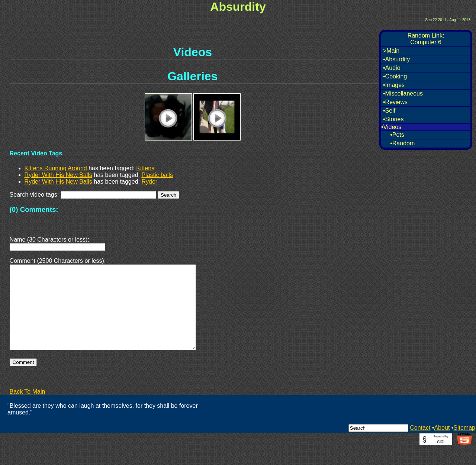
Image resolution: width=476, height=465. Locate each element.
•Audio (392, 68)
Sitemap (464, 445)
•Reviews (395, 102)
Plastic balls (157, 175)
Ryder (149, 182)
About (442, 445)
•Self (389, 111)
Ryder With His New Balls (58, 175)
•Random (402, 143)
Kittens (145, 168)
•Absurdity (396, 59)
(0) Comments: (34, 209)
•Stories (393, 119)
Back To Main (28, 409)
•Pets (397, 135)
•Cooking (395, 76)
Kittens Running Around (56, 168)
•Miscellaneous (403, 93)
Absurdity (238, 7)
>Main (391, 51)
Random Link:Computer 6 (426, 39)
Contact (420, 445)
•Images (394, 85)
